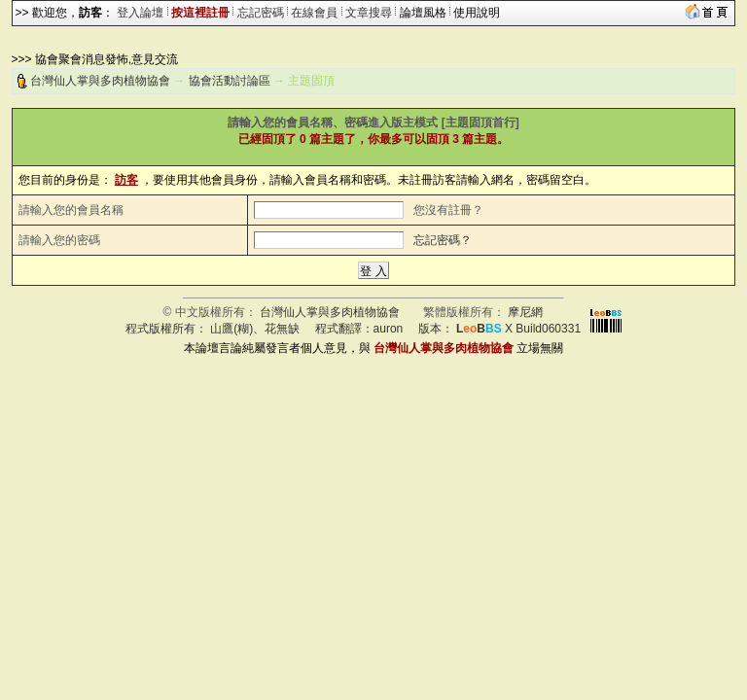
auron (389, 329)
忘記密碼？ (443, 240)
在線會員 (314, 13)
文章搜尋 (369, 13)
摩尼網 (525, 312)
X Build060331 (518, 329)
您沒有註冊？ (448, 210)
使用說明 (477, 13)
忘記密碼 (261, 13)
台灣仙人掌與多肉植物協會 (100, 81)
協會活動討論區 (230, 81)
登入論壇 (140, 13)
